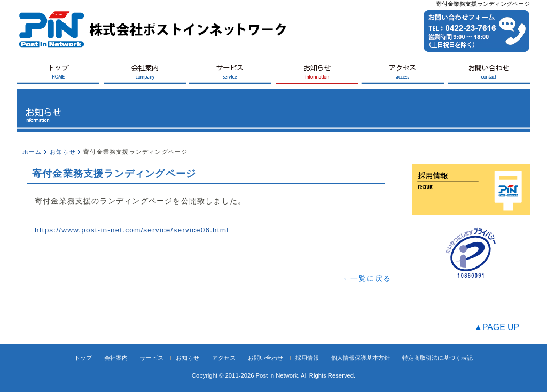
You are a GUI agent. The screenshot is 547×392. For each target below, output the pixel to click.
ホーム (32, 152)
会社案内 (145, 74)
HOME (60, 74)
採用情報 (307, 358)
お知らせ (316, 74)
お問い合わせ (265, 358)
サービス (231, 74)
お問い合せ (487, 74)
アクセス (402, 74)
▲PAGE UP (497, 327)
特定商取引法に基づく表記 (437, 358)
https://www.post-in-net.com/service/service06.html (132, 230)
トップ (83, 358)
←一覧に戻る (367, 279)
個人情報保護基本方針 (361, 358)
